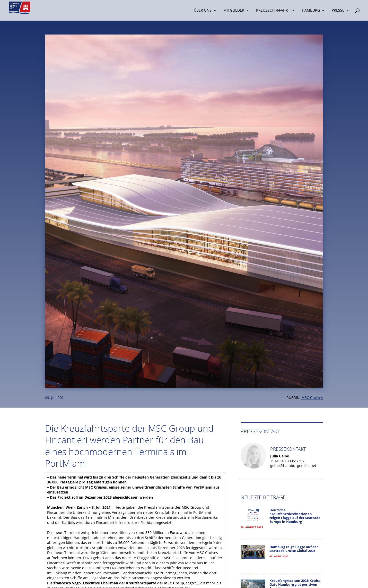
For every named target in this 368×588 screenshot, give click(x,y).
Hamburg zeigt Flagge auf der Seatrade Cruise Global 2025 (294, 549)
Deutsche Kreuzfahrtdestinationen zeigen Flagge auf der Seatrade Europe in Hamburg (295, 516)
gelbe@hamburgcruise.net (293, 466)
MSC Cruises (312, 398)
